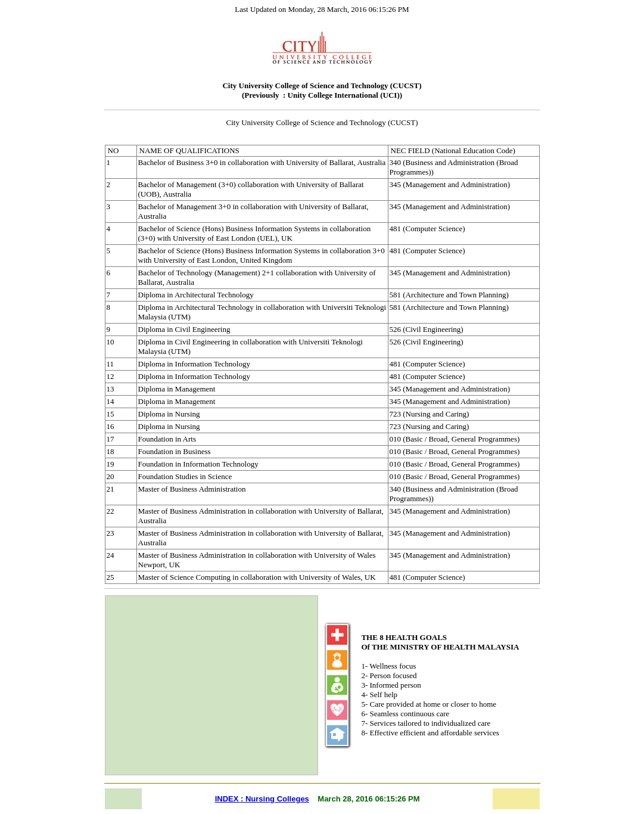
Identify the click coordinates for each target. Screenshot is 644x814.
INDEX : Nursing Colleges (262, 799)
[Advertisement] (211, 685)
